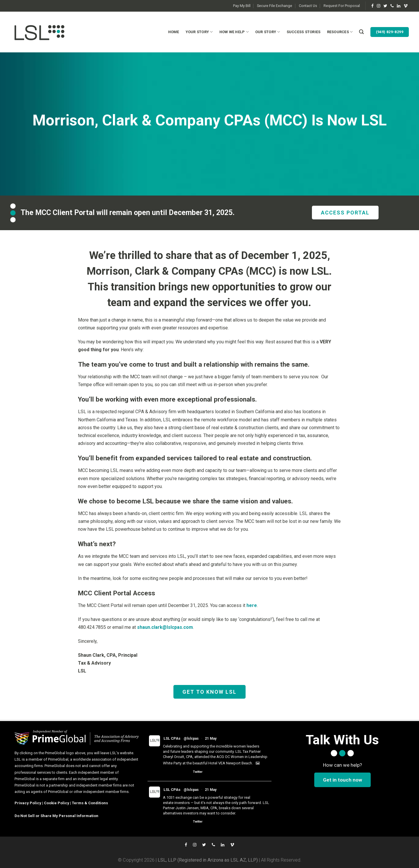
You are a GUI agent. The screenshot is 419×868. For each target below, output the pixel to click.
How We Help (234, 32)
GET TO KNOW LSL (210, 692)
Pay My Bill (242, 6)
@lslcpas (191, 739)
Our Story (268, 32)
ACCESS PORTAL (345, 213)
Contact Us (308, 6)
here (252, 605)
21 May (211, 739)
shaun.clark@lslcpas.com (165, 627)
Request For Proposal (342, 6)
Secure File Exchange (275, 6)
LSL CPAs (172, 738)
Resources (340, 32)
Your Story (199, 32)
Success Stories (304, 32)
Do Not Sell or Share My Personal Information (56, 816)
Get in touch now (342, 780)
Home (174, 32)
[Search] (361, 32)
